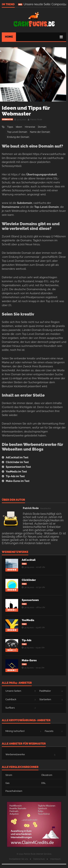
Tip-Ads (27, 640)
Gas (7, 783)
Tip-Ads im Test (15, 476)
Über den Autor (13, 500)
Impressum (55, 859)
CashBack (11, 699)
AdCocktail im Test (17, 457)
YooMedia (28, 620)
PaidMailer (45, 691)
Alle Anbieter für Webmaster (24, 744)
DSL (44, 783)
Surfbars (10, 708)
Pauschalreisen (14, 791)
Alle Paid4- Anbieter (17, 683)
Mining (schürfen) (15, 731)
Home (9, 37)
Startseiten (45, 699)
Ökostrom (47, 775)
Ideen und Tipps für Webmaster (26, 111)
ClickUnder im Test (17, 462)
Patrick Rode (36, 120)
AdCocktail (29, 560)
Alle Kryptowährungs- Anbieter (26, 720)
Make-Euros (29, 660)
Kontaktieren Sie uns (19, 859)
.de (34, 20)
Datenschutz (39, 859)
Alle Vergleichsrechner (20, 767)
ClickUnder (29, 580)
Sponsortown (30, 600)
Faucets (49, 731)
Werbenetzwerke (15, 552)
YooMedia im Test (16, 472)
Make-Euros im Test (18, 481)
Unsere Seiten (13, 691)
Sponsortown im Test (18, 467)
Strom (9, 775)
